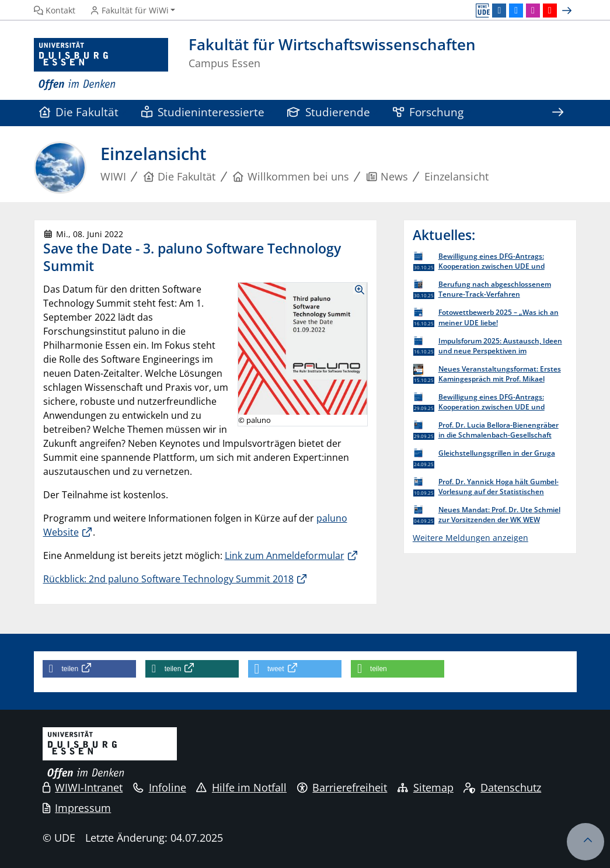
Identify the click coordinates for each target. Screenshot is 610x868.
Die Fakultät (79, 112)
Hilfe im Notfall (241, 787)
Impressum (77, 808)
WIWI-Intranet (83, 787)
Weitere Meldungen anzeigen (470, 538)
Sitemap (426, 787)
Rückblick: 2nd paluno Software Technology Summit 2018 (168, 579)
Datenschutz (502, 787)
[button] (89, 669)
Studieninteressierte (203, 112)
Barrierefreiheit (342, 787)
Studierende (329, 112)
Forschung (428, 112)
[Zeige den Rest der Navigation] (558, 113)
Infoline (160, 787)
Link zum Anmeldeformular (285, 555)
